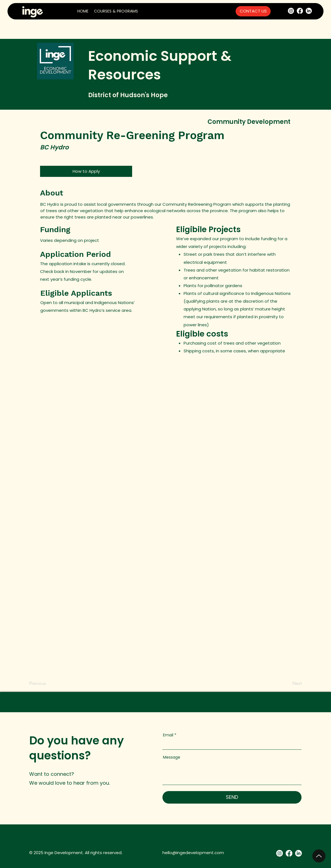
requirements (218, 317)
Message (172, 757)
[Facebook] (300, 11)
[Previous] (38, 684)
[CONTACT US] (253, 11)
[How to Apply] (86, 171)
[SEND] (232, 797)
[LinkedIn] (309, 11)
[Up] (319, 856)
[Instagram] (291, 11)
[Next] (295, 684)
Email (168, 735)
